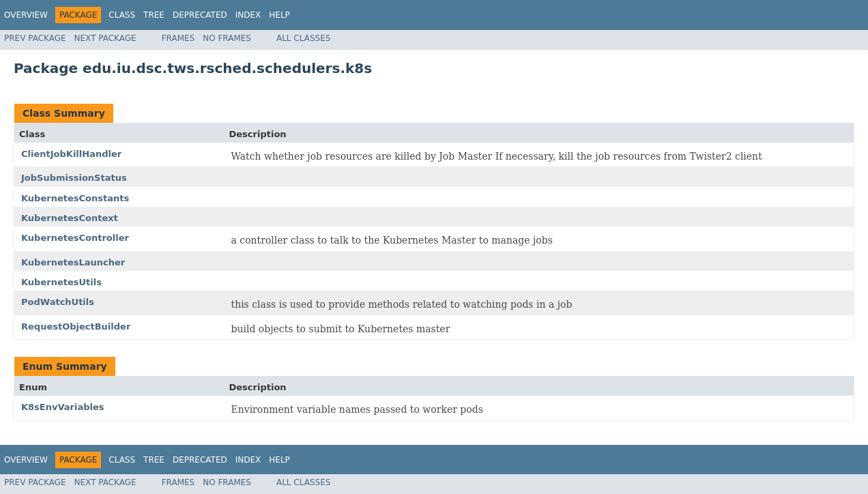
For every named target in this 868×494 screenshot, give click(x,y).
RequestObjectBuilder (76, 326)
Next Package (105, 38)
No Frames (227, 38)
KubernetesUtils (61, 282)
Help (279, 15)
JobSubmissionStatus (74, 178)
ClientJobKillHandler (71, 154)
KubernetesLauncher (73, 262)
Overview (26, 15)
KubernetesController (75, 238)
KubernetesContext (70, 218)
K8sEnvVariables (63, 407)
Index (248, 15)
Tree (154, 15)
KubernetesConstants (75, 198)
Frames (178, 38)
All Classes (303, 38)
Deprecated (200, 15)
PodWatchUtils (58, 302)
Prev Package (35, 38)
